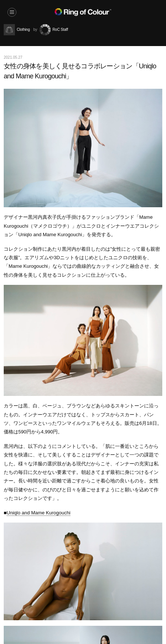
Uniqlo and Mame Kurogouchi (39, 513)
